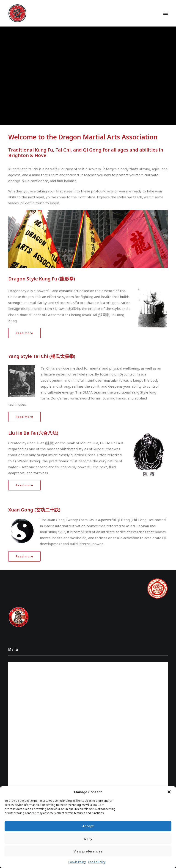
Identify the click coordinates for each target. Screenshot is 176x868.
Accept (88, 826)
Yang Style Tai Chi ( (30, 356)
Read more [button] (24, 333)
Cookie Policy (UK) (25, 696)
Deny (88, 839)
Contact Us (20, 688)
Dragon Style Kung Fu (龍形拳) (42, 279)
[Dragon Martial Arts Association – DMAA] (17, 13)
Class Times (20, 680)
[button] (169, 792)
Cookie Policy (77, 862)
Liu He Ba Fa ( (23, 433)
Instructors (21, 664)
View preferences (88, 851)
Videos (16, 672)
